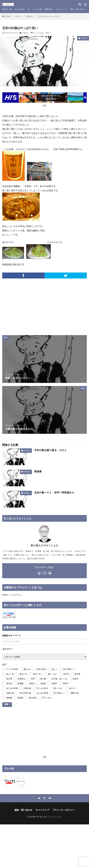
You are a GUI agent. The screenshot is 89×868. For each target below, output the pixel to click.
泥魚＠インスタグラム (12, 595)
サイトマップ (61, 9)
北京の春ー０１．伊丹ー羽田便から (54, 493)
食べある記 (20, 9)
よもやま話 (37, 9)
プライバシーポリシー (64, 810)
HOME (8, 16)
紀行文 (18, 16)
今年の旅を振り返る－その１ (50, 450)
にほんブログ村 (9, 617)
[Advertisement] (45, 305)
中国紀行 (29, 16)
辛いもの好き (39, 33)
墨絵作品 (49, 9)
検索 (6, 704)
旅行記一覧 (7, 9)
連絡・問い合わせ (78, 9)
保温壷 (38, 471)
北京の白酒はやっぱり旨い (49, 16)
